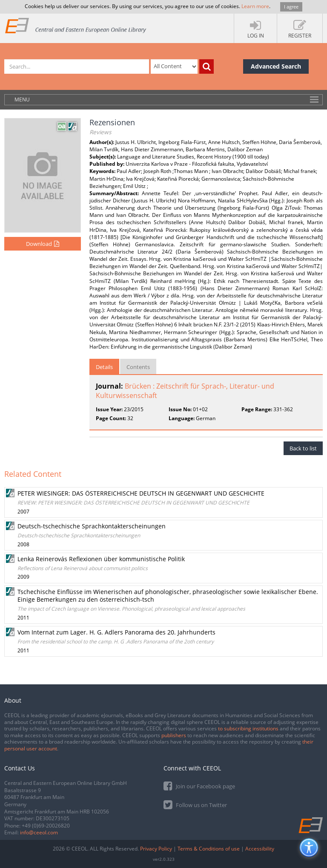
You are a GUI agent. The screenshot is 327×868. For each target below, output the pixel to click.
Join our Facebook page (199, 786)
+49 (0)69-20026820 (46, 826)
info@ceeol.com (39, 832)
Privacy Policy (156, 849)
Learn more (255, 6)
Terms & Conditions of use (209, 849)
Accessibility (260, 849)
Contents (138, 367)
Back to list (303, 448)
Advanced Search (276, 66)
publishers (174, 735)
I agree (291, 7)
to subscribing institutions (248, 728)
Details (104, 367)
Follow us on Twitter (195, 804)
